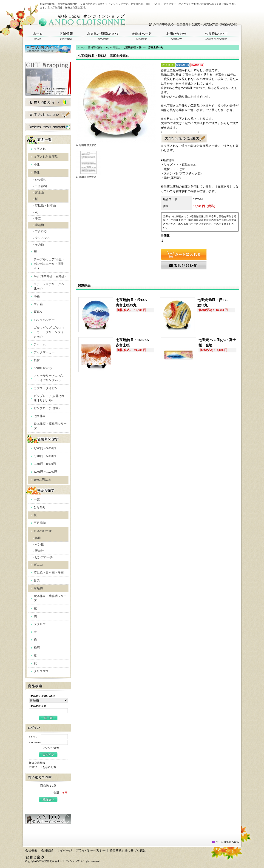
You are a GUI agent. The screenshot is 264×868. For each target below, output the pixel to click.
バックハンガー (44, 320)
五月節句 (41, 186)
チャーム (40, 344)
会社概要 (31, 851)
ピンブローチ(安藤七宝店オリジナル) (49, 398)
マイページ (64, 851)
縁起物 (39, 225)
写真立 (38, 312)
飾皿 (37, 173)
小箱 (37, 296)
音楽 (37, 580)
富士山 (39, 193)
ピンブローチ (44, 557)
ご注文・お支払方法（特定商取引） (215, 24)
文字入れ (40, 149)
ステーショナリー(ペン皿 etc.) (49, 286)
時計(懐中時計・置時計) (50, 276)
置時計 (39, 551)
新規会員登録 (37, 763)
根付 (37, 360)
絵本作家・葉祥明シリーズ (50, 426)
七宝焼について (216, 36)
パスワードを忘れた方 (43, 767)
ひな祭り (41, 180)
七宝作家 (40, 416)
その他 (39, 245)
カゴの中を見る (163, 24)
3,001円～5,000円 (45, 456)
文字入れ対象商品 (46, 157)
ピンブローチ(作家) (47, 408)
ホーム (38, 36)
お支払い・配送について (103, 36)
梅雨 (37, 648)
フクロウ (41, 231)
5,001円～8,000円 (45, 464)
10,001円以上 (42, 480)
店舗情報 (66, 36)
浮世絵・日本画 (45, 206)
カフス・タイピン (46, 388)
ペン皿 (39, 545)
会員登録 (182, 24)
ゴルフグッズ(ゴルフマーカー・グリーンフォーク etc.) (50, 332)
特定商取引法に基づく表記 (128, 851)
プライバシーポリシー (91, 851)
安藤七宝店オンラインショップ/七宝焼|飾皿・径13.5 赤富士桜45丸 (82, 20)
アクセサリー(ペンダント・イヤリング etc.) (49, 378)
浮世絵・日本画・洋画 (49, 573)
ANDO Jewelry (43, 368)
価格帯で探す (96, 47)
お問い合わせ (176, 36)
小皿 (37, 165)
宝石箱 (38, 304)
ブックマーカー (44, 352)
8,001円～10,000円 (46, 472)
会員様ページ (142, 36)
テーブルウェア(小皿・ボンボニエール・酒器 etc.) (49, 264)
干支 (38, 219)
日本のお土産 (43, 531)
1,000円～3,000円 (45, 448)
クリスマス (42, 238)
